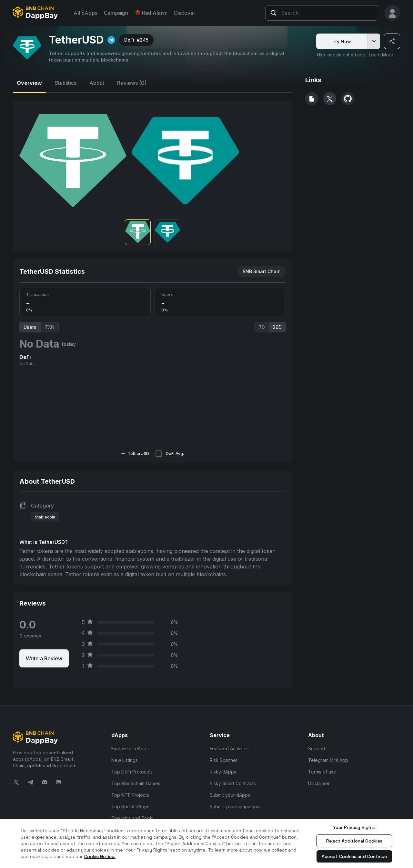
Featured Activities (229, 749)
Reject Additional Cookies (354, 841)
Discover (185, 13)
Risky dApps (223, 772)
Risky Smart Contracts (233, 783)
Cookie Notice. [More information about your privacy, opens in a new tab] (100, 856)
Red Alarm (151, 13)
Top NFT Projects (130, 795)
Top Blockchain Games (136, 783)
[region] (206, 843)
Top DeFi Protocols (132, 772)
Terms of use (322, 772)
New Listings (125, 760)
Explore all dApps (130, 749)
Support (317, 749)
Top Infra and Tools (132, 818)
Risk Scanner (224, 760)
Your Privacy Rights (354, 827)
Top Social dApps (130, 807)
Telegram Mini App (328, 760)
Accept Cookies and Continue (354, 856)
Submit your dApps (230, 795)
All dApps (86, 13)
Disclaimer (319, 783)
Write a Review (44, 658)
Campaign (116, 13)
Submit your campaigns (234, 807)
